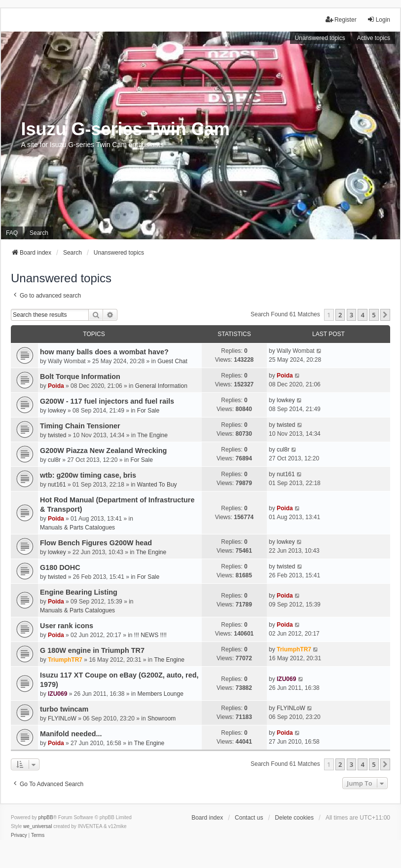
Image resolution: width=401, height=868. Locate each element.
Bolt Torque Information (80, 377)
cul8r (54, 460)
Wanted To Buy (157, 485)
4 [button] (362, 315)
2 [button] (340, 315)
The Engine (152, 435)
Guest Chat (172, 361)
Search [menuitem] (39, 233)
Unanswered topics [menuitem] (320, 38)
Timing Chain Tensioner (80, 426)
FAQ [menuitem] (12, 233)
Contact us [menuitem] (249, 818)
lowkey (57, 411)
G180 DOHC (60, 567)
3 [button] (351, 315)
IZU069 (57, 694)
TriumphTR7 (65, 660)
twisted (57, 435)
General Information (161, 386)
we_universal (37, 826)
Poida (56, 386)
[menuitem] (19, 835)
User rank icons (67, 626)
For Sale (148, 411)
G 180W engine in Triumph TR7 (92, 650)
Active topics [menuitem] (374, 38)
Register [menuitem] (341, 19)
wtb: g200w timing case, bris (88, 475)
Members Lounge (161, 694)
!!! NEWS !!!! (150, 635)
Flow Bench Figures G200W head (96, 543)
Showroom (162, 718)
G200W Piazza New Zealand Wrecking (103, 451)
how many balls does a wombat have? (104, 352)
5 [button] (374, 315)
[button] (385, 315)
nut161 (57, 485)
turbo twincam (64, 709)
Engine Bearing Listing (79, 592)
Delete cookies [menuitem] (294, 818)
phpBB (46, 817)
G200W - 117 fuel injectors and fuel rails (107, 401)
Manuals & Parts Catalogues (77, 528)
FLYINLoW (62, 718)
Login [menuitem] (379, 19)
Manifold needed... (71, 734)
